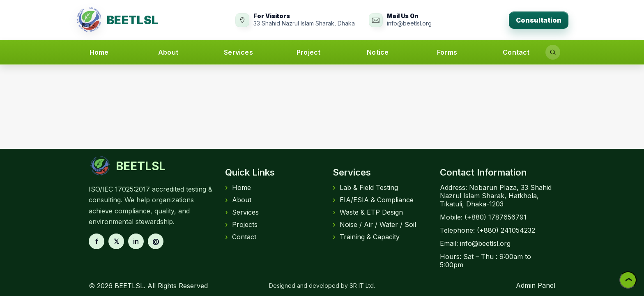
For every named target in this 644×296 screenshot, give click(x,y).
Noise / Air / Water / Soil (374, 224)
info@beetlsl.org (485, 243)
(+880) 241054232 (506, 230)
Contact (516, 52)
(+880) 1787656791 (496, 217)
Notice (378, 52)
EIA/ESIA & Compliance (373, 200)
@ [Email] (156, 241)
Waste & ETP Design (368, 212)
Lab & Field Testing (365, 187)
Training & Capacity (366, 237)
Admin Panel (536, 285)
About (168, 52)
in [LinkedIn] (136, 241)
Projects (241, 224)
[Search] (553, 52)
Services (238, 52)
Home (99, 52)
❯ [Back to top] (628, 280)
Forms (447, 52)
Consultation (539, 20)
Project (308, 52)
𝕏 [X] (116, 241)
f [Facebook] (97, 241)
